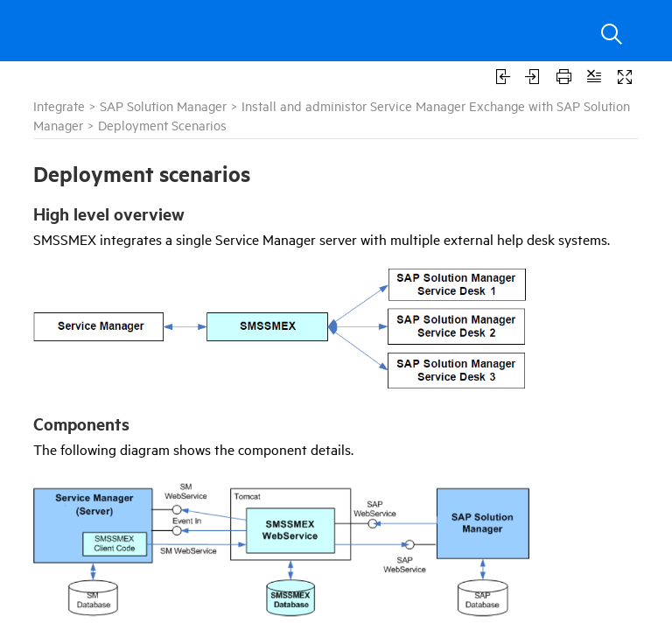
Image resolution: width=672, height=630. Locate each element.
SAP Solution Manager (163, 105)
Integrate (59, 105)
